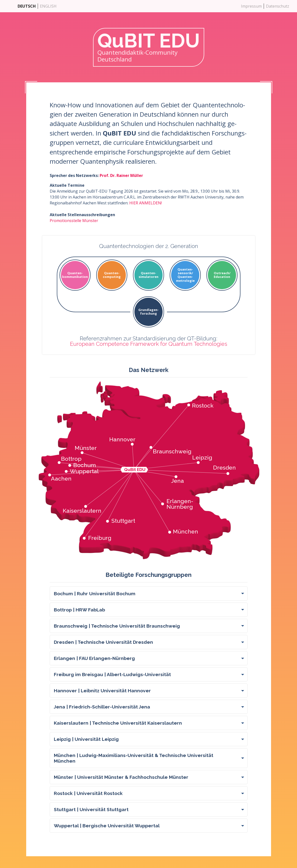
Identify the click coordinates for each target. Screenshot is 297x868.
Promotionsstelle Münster (74, 221)
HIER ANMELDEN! (146, 203)
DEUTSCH (27, 6)
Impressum (251, 6)
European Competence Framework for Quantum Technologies (149, 344)
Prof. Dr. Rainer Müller (121, 175)
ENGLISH (48, 6)
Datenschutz (278, 6)
